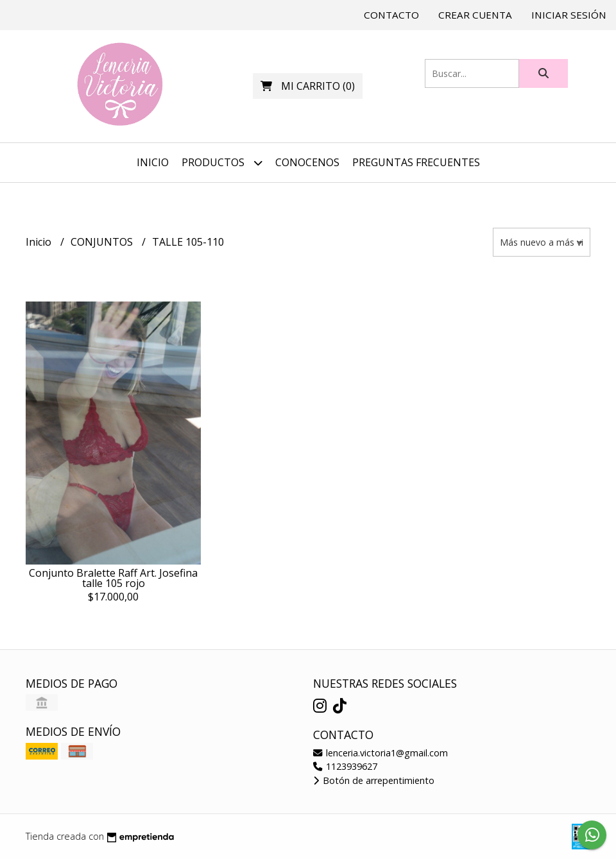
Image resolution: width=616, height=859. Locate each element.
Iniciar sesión (569, 15)
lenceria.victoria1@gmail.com (381, 753)
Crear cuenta (475, 15)
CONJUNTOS (103, 242)
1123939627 (345, 766)
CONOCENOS (307, 162)
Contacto (391, 15)
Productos (222, 163)
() (308, 86)
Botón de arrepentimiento (374, 780)
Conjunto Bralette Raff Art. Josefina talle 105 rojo (113, 578)
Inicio (153, 162)
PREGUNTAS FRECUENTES (416, 162)
